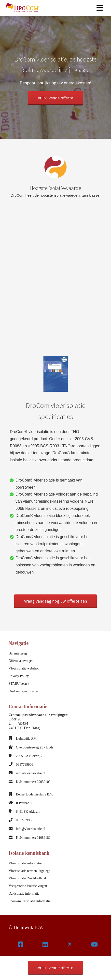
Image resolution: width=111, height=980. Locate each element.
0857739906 (25, 765)
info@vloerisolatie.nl (31, 773)
